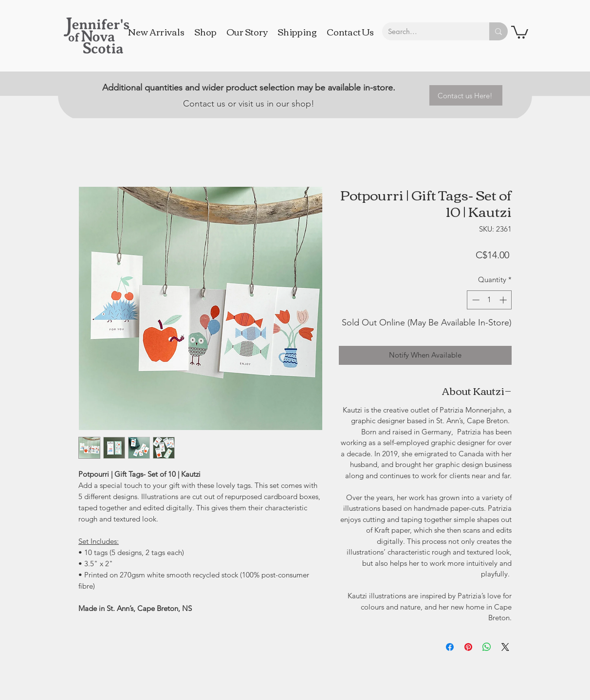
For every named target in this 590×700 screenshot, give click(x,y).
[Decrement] (475, 300)
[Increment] (504, 300)
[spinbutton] (489, 300)
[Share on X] (505, 647)
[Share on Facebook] (450, 647)
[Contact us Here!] (466, 95)
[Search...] (428, 31)
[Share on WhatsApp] (487, 647)
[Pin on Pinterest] (468, 647)
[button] (520, 31)
